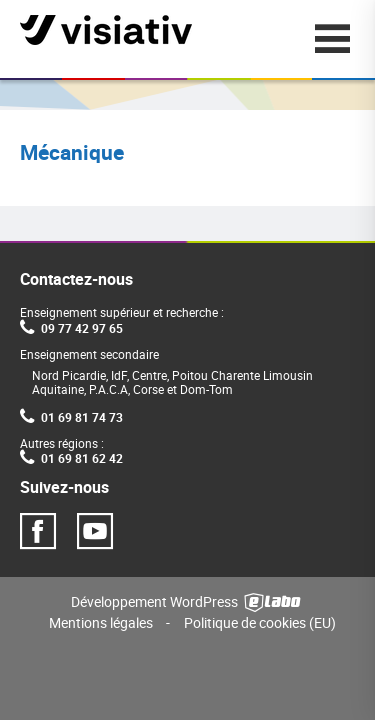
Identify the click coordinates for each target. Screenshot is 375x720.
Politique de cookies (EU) (260, 622)
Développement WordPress (187, 600)
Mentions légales (101, 622)
